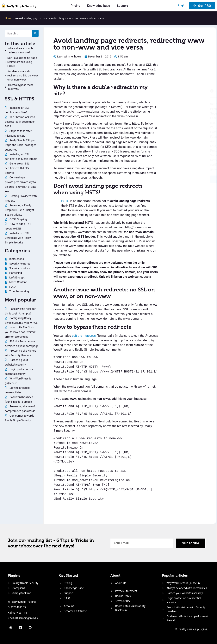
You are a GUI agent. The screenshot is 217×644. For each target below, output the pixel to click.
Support (122, 6)
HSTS (65, 201)
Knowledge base (99, 6)
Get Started (68, 575)
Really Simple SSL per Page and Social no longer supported (20, 145)
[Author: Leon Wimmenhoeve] (67, 57)
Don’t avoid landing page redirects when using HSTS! (22, 62)
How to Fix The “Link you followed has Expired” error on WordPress (20, 332)
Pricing (75, 6)
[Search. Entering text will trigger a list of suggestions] (18, 33)
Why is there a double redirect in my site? (20, 50)
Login (182, 5)
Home (8, 18)
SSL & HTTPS (20, 99)
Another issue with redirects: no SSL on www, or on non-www (23, 75)
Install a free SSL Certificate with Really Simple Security (18, 238)
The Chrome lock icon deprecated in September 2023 (20, 122)
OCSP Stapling (18, 219)
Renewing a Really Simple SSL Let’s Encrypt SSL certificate (19, 210)
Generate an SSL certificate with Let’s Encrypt (17, 168)
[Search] (35, 33)
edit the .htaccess (84, 336)
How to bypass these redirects (21, 87)
